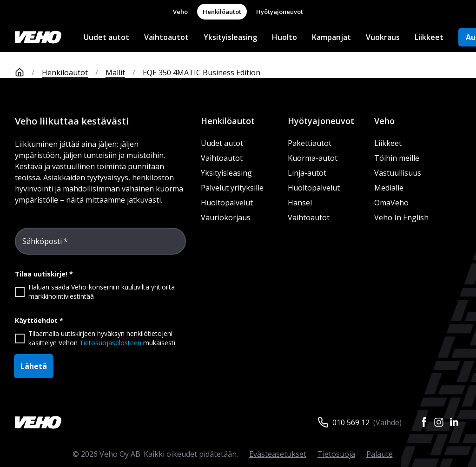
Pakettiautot (310, 143)
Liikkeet (429, 37)
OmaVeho (391, 203)
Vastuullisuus (398, 173)
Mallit (115, 72)
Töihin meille (397, 158)
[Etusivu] (28, 72)
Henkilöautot (222, 12)
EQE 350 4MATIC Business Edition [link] (202, 72)
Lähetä (34, 366)
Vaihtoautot (166, 37)
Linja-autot (307, 173)
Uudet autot (106, 37)
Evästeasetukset (278, 454)
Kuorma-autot (313, 158)
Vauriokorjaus (226, 217)
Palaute (380, 454)
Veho (180, 12)
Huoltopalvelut (227, 203)
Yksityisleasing (230, 37)
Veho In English (401, 217)
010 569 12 (351, 422)
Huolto (284, 37)
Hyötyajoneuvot (280, 12)
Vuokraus (383, 37)
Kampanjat (331, 37)
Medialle (389, 188)
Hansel (300, 203)
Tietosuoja (336, 454)
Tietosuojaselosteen (110, 343)
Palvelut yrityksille (232, 188)
